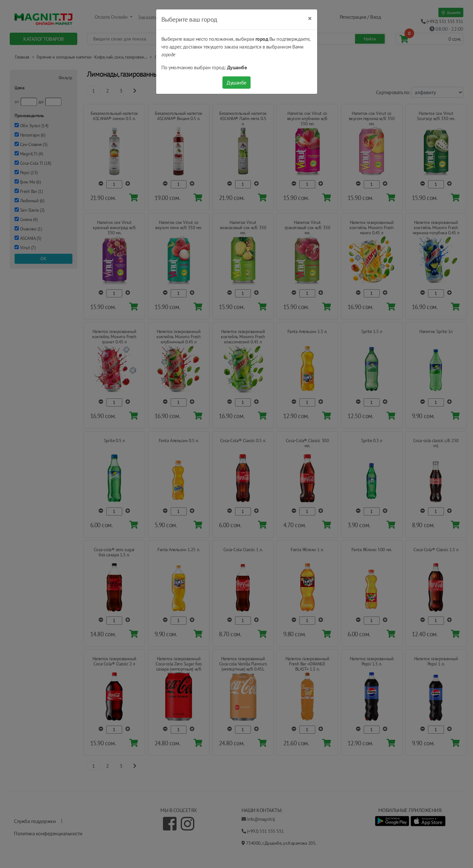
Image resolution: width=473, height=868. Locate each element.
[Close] (310, 18)
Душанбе (236, 83)
